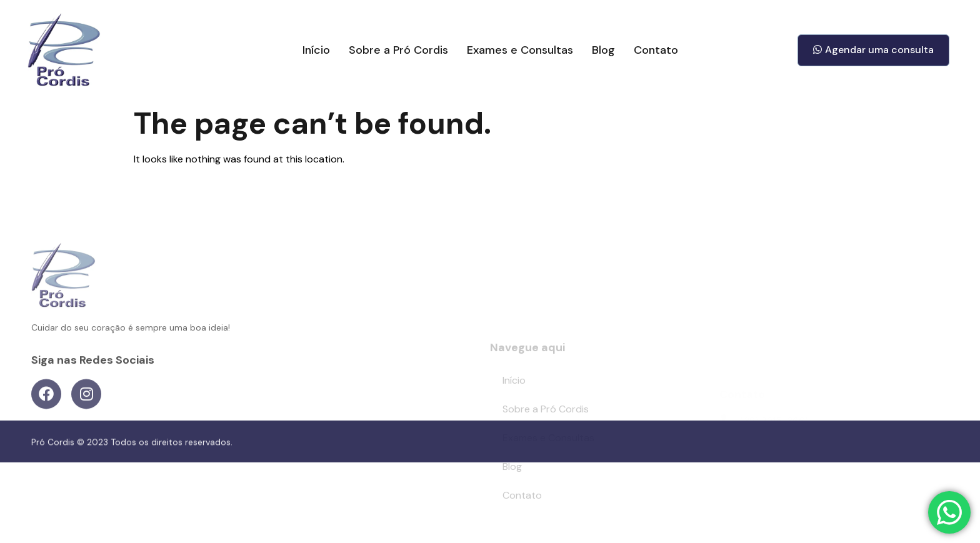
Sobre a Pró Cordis (398, 50)
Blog (603, 50)
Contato (656, 50)
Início (316, 50)
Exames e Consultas (520, 50)
